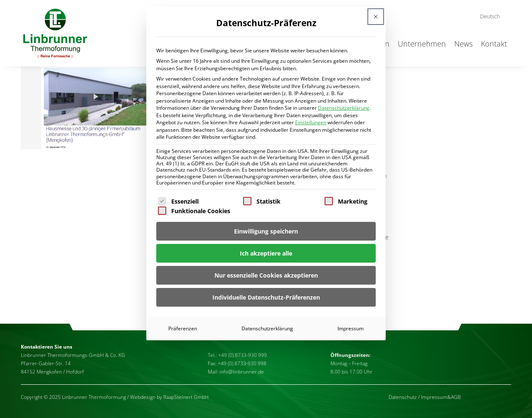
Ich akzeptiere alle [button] (266, 253)
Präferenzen (183, 328)
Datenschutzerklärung (344, 108)
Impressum (351, 328)
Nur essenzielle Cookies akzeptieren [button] (266, 275)
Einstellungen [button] (311, 122)
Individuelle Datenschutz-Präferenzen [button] (266, 297)
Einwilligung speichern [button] (266, 231)
